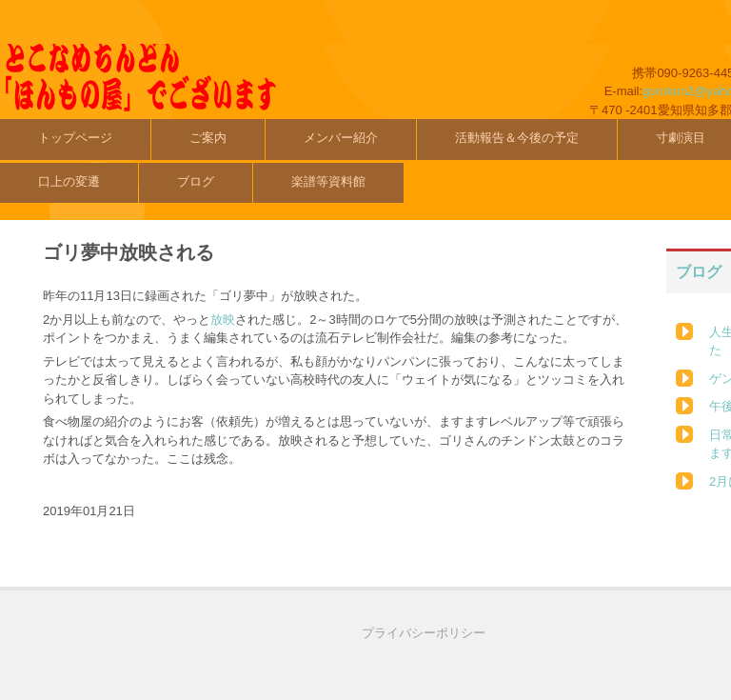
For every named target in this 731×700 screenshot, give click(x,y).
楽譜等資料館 (328, 181)
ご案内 (208, 138)
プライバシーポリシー (424, 633)
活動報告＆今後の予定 (517, 138)
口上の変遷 (69, 181)
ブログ (196, 181)
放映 (223, 320)
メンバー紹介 (341, 138)
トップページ (75, 138)
